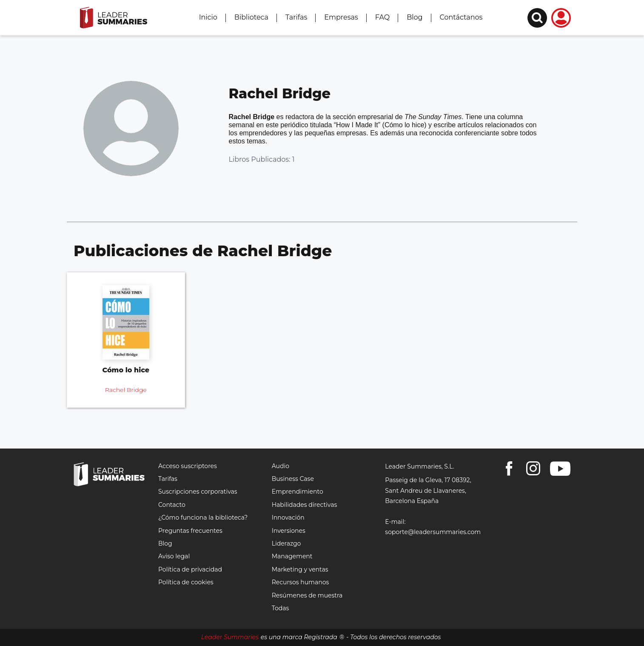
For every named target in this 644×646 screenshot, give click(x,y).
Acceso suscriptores (188, 466)
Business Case (293, 479)
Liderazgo (286, 543)
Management (292, 556)
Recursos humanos (301, 582)
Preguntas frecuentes (190, 531)
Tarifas (296, 17)
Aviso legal (174, 556)
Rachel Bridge (126, 390)
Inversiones (289, 531)
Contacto (172, 505)
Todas (281, 608)
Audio (281, 466)
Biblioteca (251, 17)
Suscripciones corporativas (198, 492)
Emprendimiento (298, 492)
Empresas (341, 17)
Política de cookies (186, 582)
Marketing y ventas (300, 569)
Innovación (288, 517)
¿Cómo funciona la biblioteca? (203, 517)
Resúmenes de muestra (307, 595)
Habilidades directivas (305, 505)
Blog (415, 17)
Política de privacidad (190, 569)
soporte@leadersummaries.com (433, 532)
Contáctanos (461, 17)
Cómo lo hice (126, 370)
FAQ (382, 17)
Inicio (208, 17)
